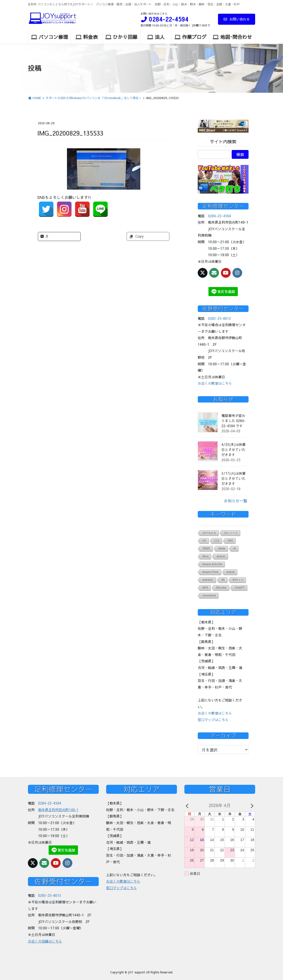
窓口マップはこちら (213, 720)
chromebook (209, 595)
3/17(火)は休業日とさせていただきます (234, 478)
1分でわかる (209, 533)
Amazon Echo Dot (212, 564)
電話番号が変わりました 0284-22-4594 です (234, 421)
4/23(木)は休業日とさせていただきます (234, 450)
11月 (217, 541)
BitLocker (221, 588)
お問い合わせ (237, 19)
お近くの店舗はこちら (45, 941)
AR (223, 580)
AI (234, 548)
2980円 (206, 548)
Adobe (222, 548)
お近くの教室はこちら (215, 383)
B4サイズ (238, 580)
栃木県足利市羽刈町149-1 (58, 810)
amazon (221, 556)
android (231, 572)
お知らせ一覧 (236, 501)
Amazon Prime (210, 572)
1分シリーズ (231, 533)
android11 (208, 580)
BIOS (205, 588)
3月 (204, 541)
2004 (230, 541)
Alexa (205, 556)
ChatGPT (240, 588)
